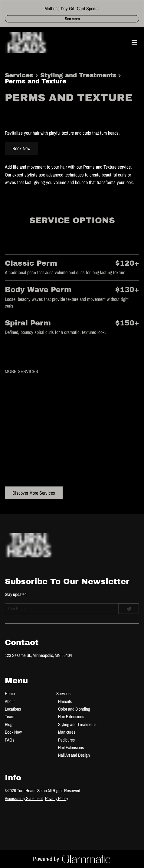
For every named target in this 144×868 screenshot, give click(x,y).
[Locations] (13, 709)
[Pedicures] (66, 740)
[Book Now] (13, 732)
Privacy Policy (57, 798)
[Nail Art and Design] (74, 755)
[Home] (10, 693)
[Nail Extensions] (71, 747)
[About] (10, 701)
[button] (126, 42)
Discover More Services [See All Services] (34, 493)
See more (72, 19)
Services (19, 75)
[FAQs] (10, 740)
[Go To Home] (27, 42)
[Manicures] (67, 732)
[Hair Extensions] (71, 717)
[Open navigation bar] (134, 42)
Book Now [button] (21, 148)
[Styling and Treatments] (77, 724)
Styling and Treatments (78, 75)
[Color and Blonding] (74, 709)
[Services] (63, 693)
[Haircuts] (65, 701)
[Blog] (9, 724)
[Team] (10, 717)
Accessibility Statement (24, 798)
